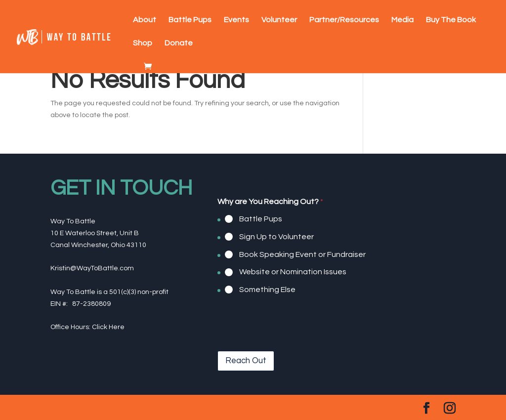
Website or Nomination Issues (293, 272)
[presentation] (293, 344)
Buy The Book (451, 20)
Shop (143, 43)
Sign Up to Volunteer (276, 237)
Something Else (267, 290)
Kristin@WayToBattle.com (92, 268)
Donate (179, 43)
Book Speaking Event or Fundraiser (302, 254)
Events (236, 20)
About (145, 20)
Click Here (108, 327)
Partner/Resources (344, 20)
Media (402, 20)
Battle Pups (190, 20)
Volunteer (279, 20)
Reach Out (246, 361)
